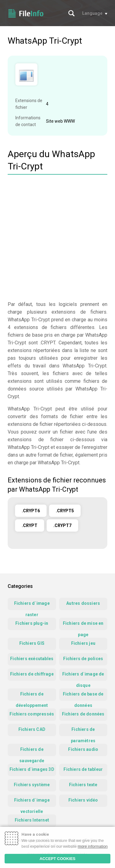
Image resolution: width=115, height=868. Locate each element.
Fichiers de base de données (83, 696)
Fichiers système (32, 785)
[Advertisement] (57, 238)
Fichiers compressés (32, 714)
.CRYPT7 (62, 525)
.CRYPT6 (31, 511)
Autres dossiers (83, 603)
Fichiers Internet (32, 820)
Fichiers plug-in (32, 623)
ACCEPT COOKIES (57, 859)
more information (93, 846)
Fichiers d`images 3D (32, 769)
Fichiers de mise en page (83, 625)
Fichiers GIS (32, 643)
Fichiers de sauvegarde (32, 751)
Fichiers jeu (83, 643)
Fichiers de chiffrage (32, 674)
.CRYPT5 (65, 511)
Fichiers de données (83, 714)
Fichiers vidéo (83, 800)
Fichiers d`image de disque (83, 676)
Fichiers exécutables (32, 659)
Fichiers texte (83, 785)
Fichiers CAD (32, 729)
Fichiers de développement (32, 696)
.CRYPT (30, 525)
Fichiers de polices (83, 659)
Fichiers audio (83, 749)
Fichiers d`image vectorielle (32, 802)
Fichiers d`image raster (32, 605)
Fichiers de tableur (83, 769)
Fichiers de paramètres (83, 731)
